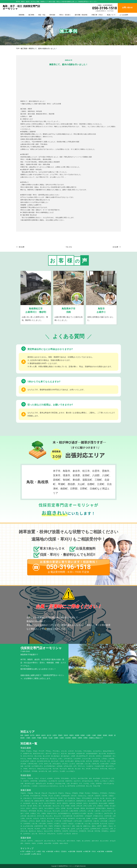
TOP (23, 851)
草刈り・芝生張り (65, 15)
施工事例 (31, 15)
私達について (111, 15)
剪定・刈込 (42, 15)
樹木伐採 (52, 15)
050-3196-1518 (105, 8)
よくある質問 (124, 15)
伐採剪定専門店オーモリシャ (66, 866)
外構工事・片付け (97, 15)
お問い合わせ (37, 854)
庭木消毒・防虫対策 (81, 15)
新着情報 (21, 15)
